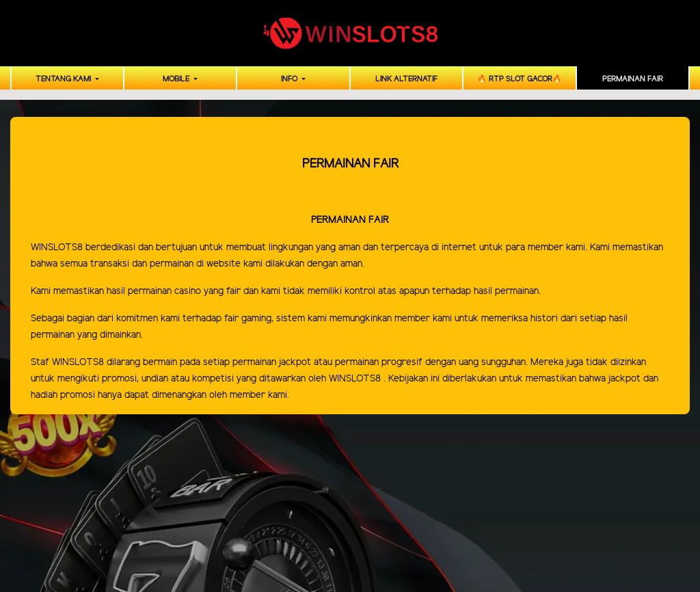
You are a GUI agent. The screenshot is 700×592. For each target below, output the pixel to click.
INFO (290, 79)
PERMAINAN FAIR (633, 79)
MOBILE (177, 79)
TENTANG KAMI (64, 79)
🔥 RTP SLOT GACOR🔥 (520, 79)
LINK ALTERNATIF (406, 79)
